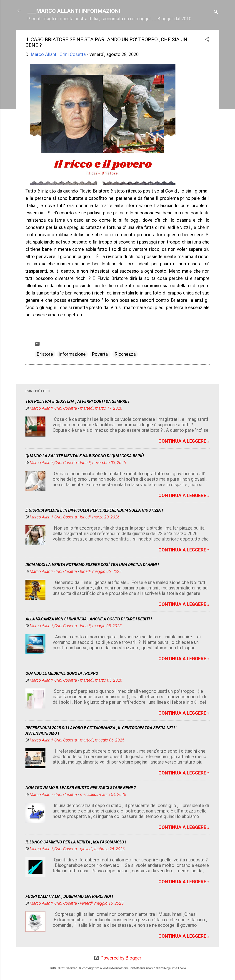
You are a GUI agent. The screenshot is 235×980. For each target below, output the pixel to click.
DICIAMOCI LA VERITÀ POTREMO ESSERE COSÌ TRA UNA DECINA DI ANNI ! (92, 565)
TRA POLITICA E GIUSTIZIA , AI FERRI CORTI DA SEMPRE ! (77, 401)
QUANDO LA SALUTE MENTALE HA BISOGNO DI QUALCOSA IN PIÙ (85, 456)
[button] (207, 40)
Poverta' (100, 354)
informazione (72, 354)
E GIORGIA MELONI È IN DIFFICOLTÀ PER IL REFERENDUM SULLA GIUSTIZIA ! (94, 510)
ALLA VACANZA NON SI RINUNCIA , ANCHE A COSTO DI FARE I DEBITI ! (89, 619)
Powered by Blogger (118, 958)
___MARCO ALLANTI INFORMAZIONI (74, 11)
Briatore (45, 354)
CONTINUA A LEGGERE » (184, 441)
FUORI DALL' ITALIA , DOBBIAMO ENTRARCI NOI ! (69, 896)
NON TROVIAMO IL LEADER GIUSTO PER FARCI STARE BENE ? (81, 788)
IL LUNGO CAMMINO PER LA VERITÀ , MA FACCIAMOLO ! (76, 842)
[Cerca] (216, 12)
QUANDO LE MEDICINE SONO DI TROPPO (62, 673)
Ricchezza (125, 354)
